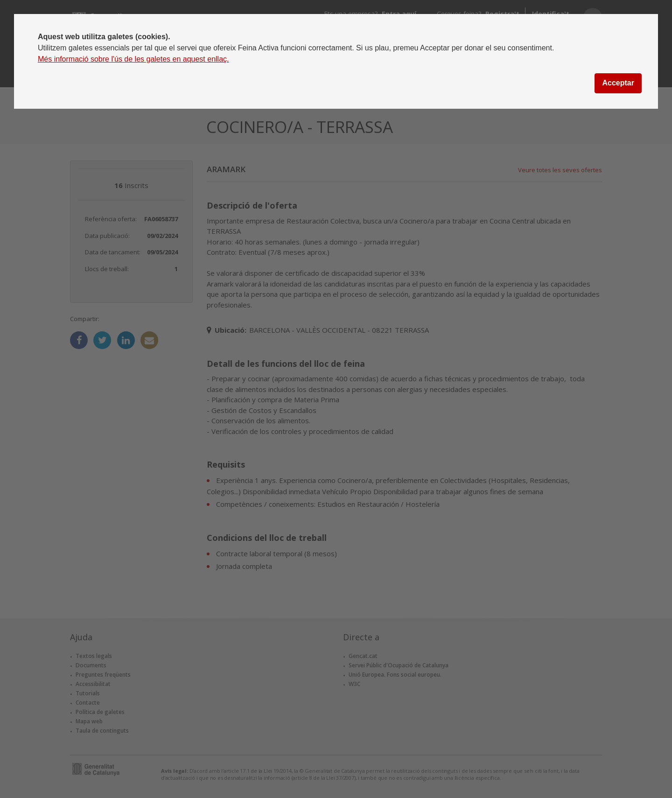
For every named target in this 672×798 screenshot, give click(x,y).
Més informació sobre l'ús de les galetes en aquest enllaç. (133, 59)
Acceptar (618, 83)
